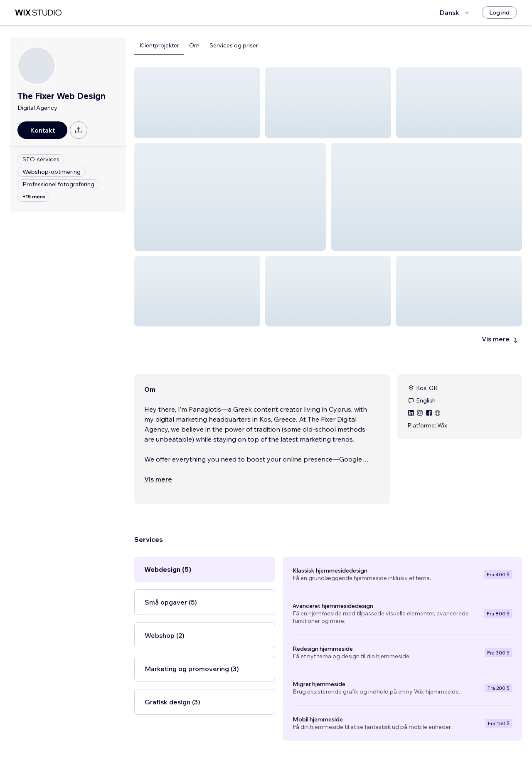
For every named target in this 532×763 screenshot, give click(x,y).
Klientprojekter (159, 45)
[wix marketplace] (38, 13)
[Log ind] (499, 12)
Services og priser (234, 45)
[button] (197, 103)
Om (194, 45)
